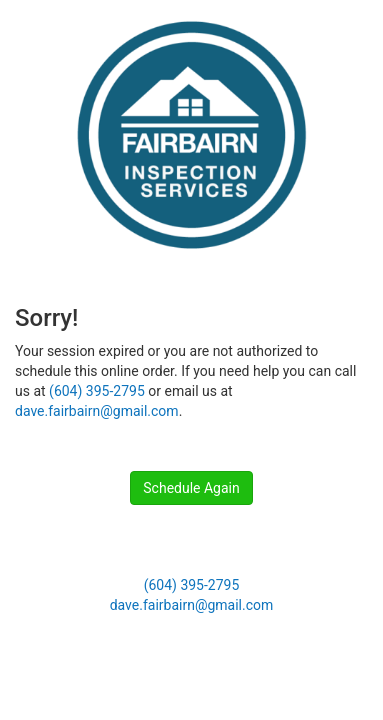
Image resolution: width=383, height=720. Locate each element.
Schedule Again (191, 488)
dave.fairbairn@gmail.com (97, 411)
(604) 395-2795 (97, 391)
